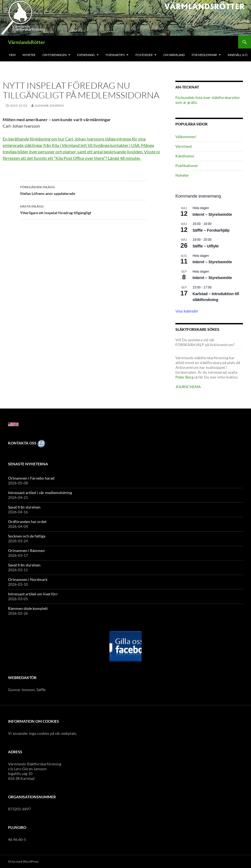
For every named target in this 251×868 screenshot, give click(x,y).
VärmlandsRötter (27, 42)
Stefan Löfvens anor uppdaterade (84, 190)
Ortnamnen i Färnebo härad (31, 478)
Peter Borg (184, 377)
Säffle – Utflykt (206, 246)
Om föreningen (54, 55)
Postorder (144, 55)
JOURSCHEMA (188, 387)
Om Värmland (174, 55)
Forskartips (115, 55)
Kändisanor (185, 156)
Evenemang (86, 55)
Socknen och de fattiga (27, 536)
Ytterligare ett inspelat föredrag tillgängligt (84, 209)
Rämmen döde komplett (28, 608)
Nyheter (29, 55)
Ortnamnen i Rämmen (26, 550)
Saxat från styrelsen (24, 507)
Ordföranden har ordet (27, 522)
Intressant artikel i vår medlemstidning (40, 493)
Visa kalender (187, 311)
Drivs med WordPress (23, 861)
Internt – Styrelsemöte (212, 214)
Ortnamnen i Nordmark (28, 579)
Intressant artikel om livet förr (33, 594)
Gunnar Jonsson (49, 105)
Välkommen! (186, 137)
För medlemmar (204, 55)
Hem (12, 55)
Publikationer (187, 166)
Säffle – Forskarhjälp (211, 230)
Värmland (184, 146)
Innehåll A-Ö (238, 55)
